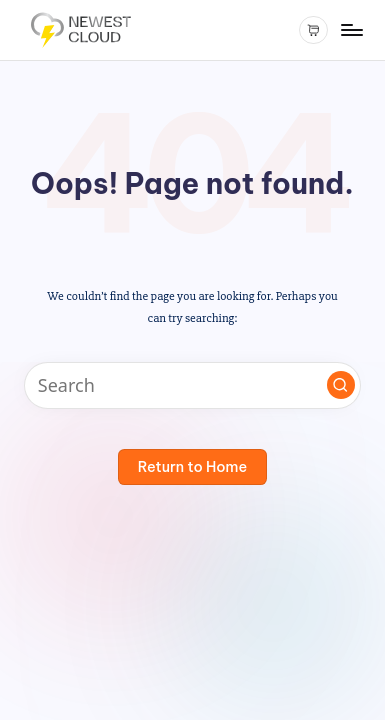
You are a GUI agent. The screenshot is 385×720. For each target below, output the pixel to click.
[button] (341, 385)
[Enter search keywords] (192, 385)
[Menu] (351, 29)
